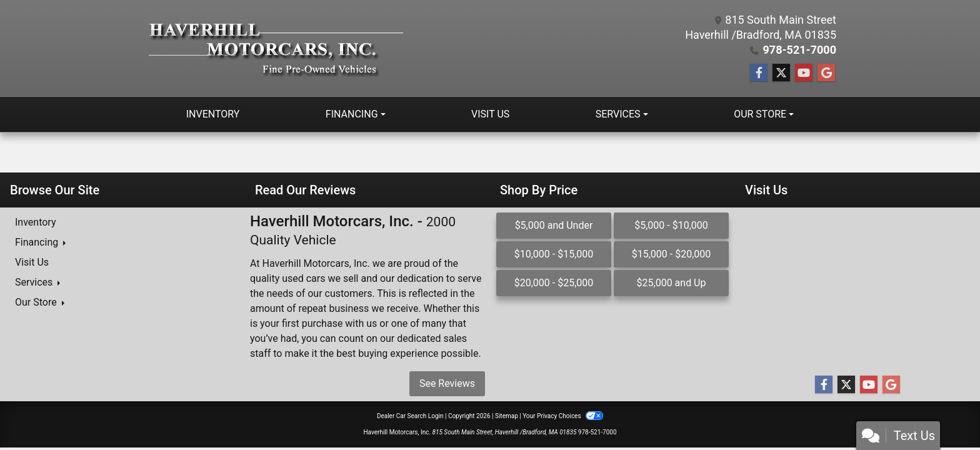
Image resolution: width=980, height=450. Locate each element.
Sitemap (507, 416)
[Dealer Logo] (276, 48)
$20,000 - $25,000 (554, 283)
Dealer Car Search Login (410, 416)
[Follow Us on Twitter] (781, 73)
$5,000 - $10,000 (671, 225)
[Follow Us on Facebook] (759, 73)
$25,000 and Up (672, 283)
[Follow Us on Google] (826, 73)
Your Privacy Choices (563, 416)
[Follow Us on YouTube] (804, 73)
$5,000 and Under (554, 225)
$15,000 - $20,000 (672, 254)
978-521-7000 (800, 50)
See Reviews (447, 383)
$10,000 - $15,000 (554, 254)
